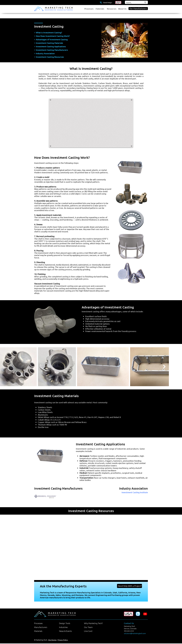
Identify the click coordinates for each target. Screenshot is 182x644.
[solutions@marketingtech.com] (137, 633)
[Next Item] (164, 367)
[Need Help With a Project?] (129, 586)
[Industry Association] (63, 53)
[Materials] (100, 9)
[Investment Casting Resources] (63, 57)
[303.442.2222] (132, 631)
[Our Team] (94, 627)
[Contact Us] (133, 623)
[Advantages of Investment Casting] (63, 40)
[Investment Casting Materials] (63, 43)
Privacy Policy (63, 640)
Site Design (52, 640)
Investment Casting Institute (135, 492)
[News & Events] (69, 631)
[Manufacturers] (44, 627)
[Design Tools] (69, 623)
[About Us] (123, 9)
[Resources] (111, 9)
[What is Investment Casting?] (63, 33)
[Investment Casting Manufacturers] (63, 50)
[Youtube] (145, 614)
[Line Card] (94, 631)
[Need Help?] (106, 2)
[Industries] (69, 627)
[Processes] (89, 9)
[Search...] (132, 3)
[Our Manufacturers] (138, 9)
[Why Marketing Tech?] (94, 623)
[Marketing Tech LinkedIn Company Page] (138, 614)
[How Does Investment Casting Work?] (63, 36)
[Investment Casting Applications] (63, 47)
